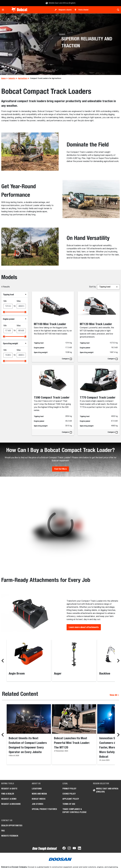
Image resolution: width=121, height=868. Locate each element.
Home (3, 78)
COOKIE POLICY (69, 794)
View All (114, 695)
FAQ (3, 831)
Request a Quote (65, 10)
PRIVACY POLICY (69, 789)
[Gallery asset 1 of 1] (60, 524)
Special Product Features (44, 809)
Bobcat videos (39, 799)
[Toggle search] (117, 10)
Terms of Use (69, 804)
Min (5, 301)
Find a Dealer (84, 10)
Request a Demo (9, 799)
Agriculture (23, 78)
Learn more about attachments (84, 627)
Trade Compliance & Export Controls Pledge (74, 811)
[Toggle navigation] (4, 10)
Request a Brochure (11, 804)
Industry (12, 78)
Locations (37, 789)
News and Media (39, 794)
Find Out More (60, 469)
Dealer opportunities (12, 826)
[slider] (4, 312)
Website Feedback (10, 836)
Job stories (38, 804)
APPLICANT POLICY (71, 799)
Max (19, 301)
